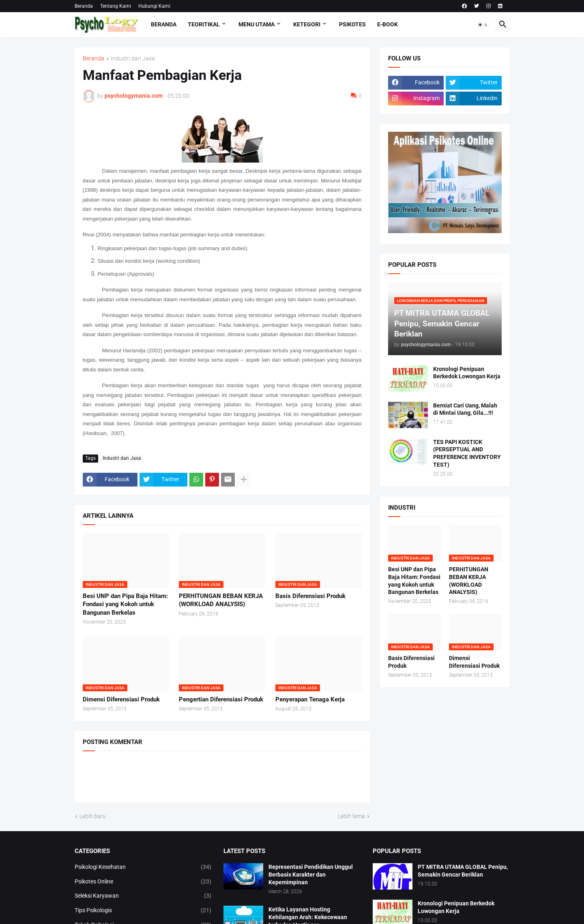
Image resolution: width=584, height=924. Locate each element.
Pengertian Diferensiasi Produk (221, 699)
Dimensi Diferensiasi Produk (121, 699)
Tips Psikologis (143, 911)
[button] (483, 25)
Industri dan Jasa (133, 59)
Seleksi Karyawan (143, 896)
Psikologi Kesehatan (143, 867)
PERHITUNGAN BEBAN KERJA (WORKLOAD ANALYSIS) (221, 600)
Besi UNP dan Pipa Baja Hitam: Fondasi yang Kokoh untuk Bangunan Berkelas (125, 604)
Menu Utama (257, 24)
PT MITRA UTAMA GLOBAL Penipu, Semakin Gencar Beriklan (463, 871)
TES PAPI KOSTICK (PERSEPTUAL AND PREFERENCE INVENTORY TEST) (467, 453)
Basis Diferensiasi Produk (310, 596)
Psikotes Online (143, 882)
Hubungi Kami (154, 6)
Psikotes (352, 24)
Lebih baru (93, 816)
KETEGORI (307, 24)
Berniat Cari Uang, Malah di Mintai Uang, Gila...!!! (465, 409)
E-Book (388, 24)
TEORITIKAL (204, 24)
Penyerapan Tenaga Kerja (310, 699)
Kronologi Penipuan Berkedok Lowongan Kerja (467, 373)
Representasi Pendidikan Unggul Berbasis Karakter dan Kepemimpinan (311, 875)
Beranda (84, 6)
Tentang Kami (116, 6)
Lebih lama (351, 816)
